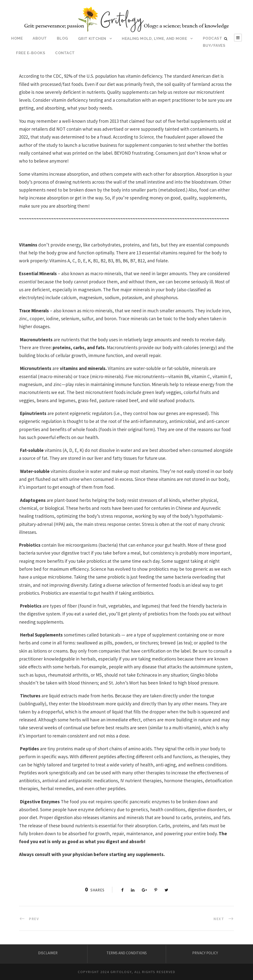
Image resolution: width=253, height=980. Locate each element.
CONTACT (65, 53)
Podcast (213, 38)
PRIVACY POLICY (205, 953)
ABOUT (40, 38)
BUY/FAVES (214, 46)
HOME (17, 38)
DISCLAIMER (48, 953)
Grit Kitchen (92, 39)
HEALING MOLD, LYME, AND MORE (154, 39)
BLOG (63, 38)
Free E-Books (31, 53)
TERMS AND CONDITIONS (127, 953)
